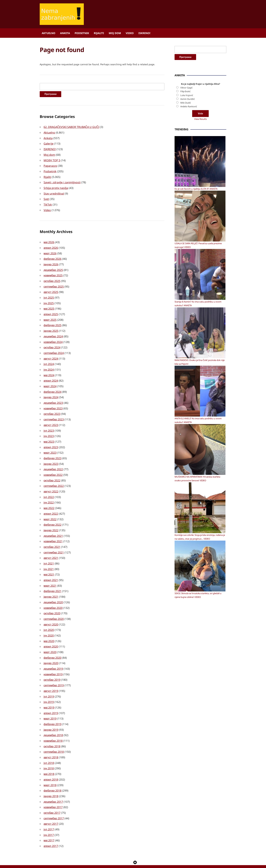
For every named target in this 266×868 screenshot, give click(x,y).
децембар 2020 (53, 593)
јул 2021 (49, 555)
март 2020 (50, 642)
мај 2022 (49, 501)
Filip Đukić (185, 194)
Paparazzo (50, 165)
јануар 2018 (51, 783)
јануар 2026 (51, 262)
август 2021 (51, 549)
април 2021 (51, 571)
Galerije (49, 143)
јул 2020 (49, 620)
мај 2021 (49, 566)
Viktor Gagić (186, 190)
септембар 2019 (54, 674)
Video (130, 33)
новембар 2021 (53, 533)
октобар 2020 (52, 604)
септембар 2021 (54, 544)
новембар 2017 (53, 793)
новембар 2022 (53, 468)
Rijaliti (99, 33)
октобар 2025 (52, 278)
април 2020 (51, 636)
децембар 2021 (53, 528)
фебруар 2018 (53, 777)
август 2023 (51, 419)
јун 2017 (49, 821)
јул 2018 (49, 750)
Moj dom (115, 33)
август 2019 (51, 680)
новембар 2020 (53, 598)
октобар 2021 (52, 539)
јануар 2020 (51, 652)
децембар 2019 (53, 658)
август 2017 (51, 810)
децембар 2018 (53, 723)
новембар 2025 (53, 273)
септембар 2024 (54, 349)
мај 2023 (49, 436)
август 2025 (51, 289)
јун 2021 (49, 560)
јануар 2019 (51, 718)
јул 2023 (49, 425)
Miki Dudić (186, 205)
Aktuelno (49, 33)
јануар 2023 (51, 457)
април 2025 (51, 311)
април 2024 (51, 376)
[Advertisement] (200, 118)
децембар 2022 (53, 463)
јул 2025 (49, 295)
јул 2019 (49, 685)
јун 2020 (49, 625)
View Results (201, 222)
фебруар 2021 (53, 582)
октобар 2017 (52, 799)
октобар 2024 (52, 343)
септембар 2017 (54, 804)
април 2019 (51, 701)
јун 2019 (49, 690)
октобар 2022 (52, 473)
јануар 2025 (51, 327)
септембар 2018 (54, 739)
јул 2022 (49, 490)
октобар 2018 (52, 734)
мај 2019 (49, 696)
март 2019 (50, 707)
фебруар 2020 (53, 647)
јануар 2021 (51, 587)
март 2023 (50, 446)
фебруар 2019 (53, 712)
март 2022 (50, 511)
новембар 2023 (53, 403)
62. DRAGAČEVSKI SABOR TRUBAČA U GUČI (71, 127)
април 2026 (51, 246)
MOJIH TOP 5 (52, 159)
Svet (46, 197)
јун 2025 (49, 300)
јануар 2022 (51, 522)
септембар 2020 (54, 609)
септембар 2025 (54, 284)
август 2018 (51, 745)
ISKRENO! (144, 33)
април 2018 (51, 766)
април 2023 (51, 441)
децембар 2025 (53, 267)
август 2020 (51, 614)
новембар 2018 (53, 728)
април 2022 (51, 506)
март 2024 (50, 381)
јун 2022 (49, 495)
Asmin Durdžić (188, 202)
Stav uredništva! (54, 192)
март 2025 (50, 316)
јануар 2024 (51, 392)
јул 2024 (49, 360)
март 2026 (50, 251)
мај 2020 (49, 631)
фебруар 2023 (53, 452)
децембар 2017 (53, 788)
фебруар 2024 (53, 387)
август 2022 (51, 484)
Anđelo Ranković (189, 209)
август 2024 (51, 354)
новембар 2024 (53, 338)
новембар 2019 (53, 663)
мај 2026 (49, 240)
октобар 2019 (52, 669)
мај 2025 (49, 305)
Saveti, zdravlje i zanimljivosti (62, 181)
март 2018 (50, 772)
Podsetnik (82, 33)
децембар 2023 (53, 398)
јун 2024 (49, 365)
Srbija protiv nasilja (56, 187)
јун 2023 (49, 430)
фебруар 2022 (53, 517)
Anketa (65, 33)
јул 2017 (49, 815)
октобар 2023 (52, 408)
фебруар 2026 (53, 257)
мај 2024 (49, 370)
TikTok (48, 203)
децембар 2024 (53, 332)
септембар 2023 (54, 414)
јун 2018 (49, 755)
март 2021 (50, 577)
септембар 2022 (54, 479)
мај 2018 (49, 761)
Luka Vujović (187, 198)
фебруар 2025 (53, 322)
